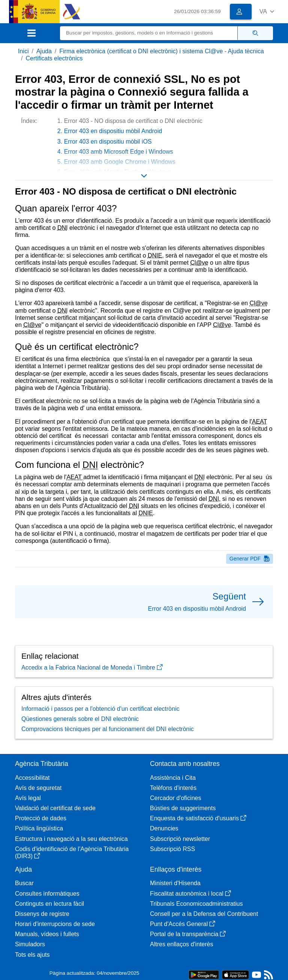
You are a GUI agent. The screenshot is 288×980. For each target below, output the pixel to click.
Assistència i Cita (173, 778)
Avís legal (28, 798)
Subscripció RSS (172, 849)
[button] (267, 11)
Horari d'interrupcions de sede (55, 924)
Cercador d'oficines (175, 798)
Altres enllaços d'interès (181, 944)
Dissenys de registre (42, 914)
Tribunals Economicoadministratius (196, 904)
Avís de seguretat (38, 788)
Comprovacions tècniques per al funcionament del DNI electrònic (108, 729)
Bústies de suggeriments (183, 808)
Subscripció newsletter (180, 839)
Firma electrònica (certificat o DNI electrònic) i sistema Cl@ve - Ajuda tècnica (161, 51)
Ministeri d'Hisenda (175, 883)
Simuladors (30, 944)
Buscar (24, 883)
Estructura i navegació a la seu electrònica (71, 839)
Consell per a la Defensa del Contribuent (204, 914)
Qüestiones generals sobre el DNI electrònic (80, 719)
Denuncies (164, 828)
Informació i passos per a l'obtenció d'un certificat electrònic (100, 709)
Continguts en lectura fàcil (49, 904)
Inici (23, 51)
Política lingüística (39, 828)
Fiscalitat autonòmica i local (190, 894)
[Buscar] (149, 33)
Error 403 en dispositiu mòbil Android (113, 131)
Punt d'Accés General (183, 924)
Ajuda (44, 51)
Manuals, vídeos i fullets (47, 934)
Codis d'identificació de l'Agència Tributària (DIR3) (72, 853)
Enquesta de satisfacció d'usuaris (198, 818)
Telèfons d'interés (173, 788)
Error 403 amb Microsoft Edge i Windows (119, 152)
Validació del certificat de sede (55, 808)
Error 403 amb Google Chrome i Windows (120, 162)
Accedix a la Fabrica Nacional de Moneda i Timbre (92, 668)
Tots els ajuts (32, 955)
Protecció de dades (41, 818)
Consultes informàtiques (47, 894)
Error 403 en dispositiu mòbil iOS (108, 142)
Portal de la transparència (188, 934)
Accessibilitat (32, 778)
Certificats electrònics (54, 58)
